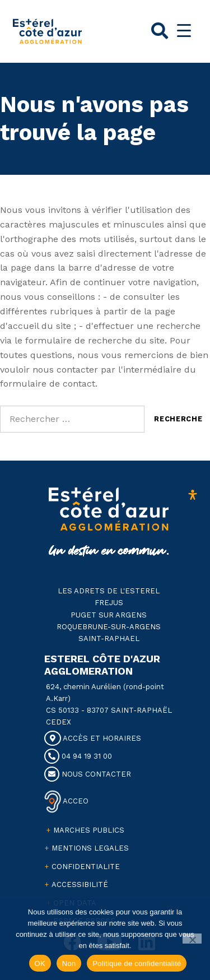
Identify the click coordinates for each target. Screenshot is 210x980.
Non (69, 963)
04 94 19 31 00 (78, 756)
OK (40, 963)
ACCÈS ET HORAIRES (93, 738)
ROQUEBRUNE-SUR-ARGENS (109, 627)
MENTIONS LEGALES (90, 848)
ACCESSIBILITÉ (80, 884)
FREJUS (109, 603)
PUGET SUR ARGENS (109, 615)
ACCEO (75, 800)
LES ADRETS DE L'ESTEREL (109, 591)
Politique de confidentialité (137, 963)
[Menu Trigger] (184, 31)
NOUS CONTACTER (88, 774)
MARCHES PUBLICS (89, 830)
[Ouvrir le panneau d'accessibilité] (193, 495)
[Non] (192, 939)
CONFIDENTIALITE (86, 867)
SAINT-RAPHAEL (109, 638)
